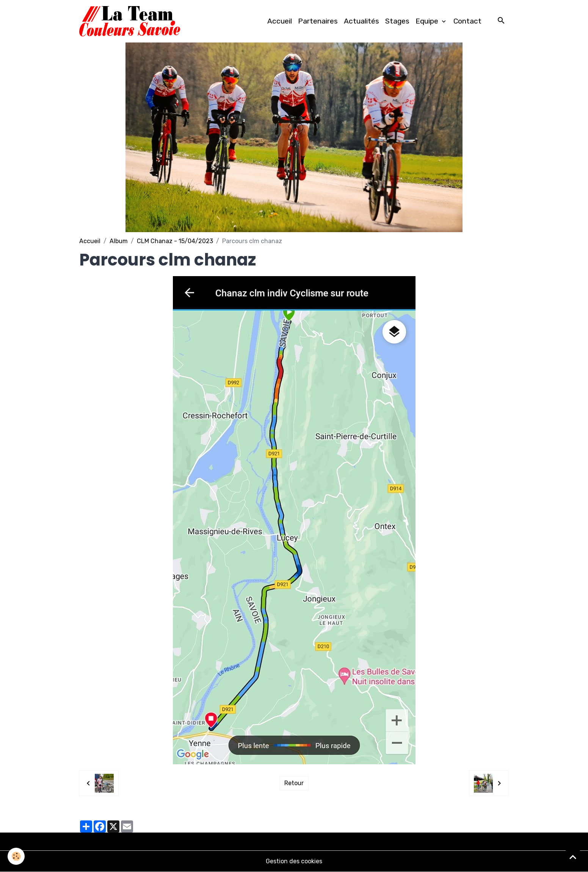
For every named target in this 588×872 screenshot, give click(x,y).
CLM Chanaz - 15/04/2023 (175, 241)
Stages (397, 21)
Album (119, 241)
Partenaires (318, 21)
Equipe (428, 21)
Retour (294, 783)
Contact (467, 21)
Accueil (280, 21)
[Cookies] (16, 856)
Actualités (361, 21)
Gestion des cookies (294, 861)
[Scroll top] (573, 857)
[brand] (131, 21)
